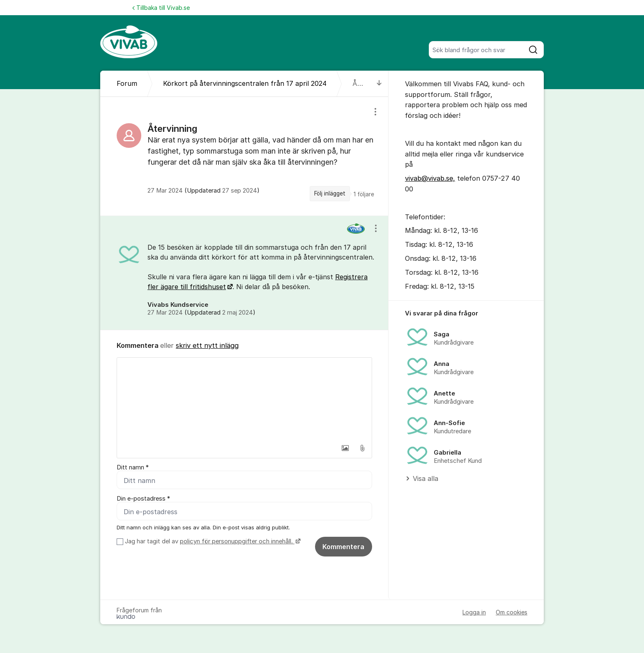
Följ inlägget (330, 193)
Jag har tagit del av (212, 541)
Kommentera (343, 547)
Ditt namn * (133, 467)
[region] (244, 156)
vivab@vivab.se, (430, 178)
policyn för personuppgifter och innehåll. (237, 541)
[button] (345, 448)
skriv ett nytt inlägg (207, 345)
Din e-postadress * (143, 499)
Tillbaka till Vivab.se (161, 8)
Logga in (474, 612)
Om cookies (512, 612)
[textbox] (244, 399)
